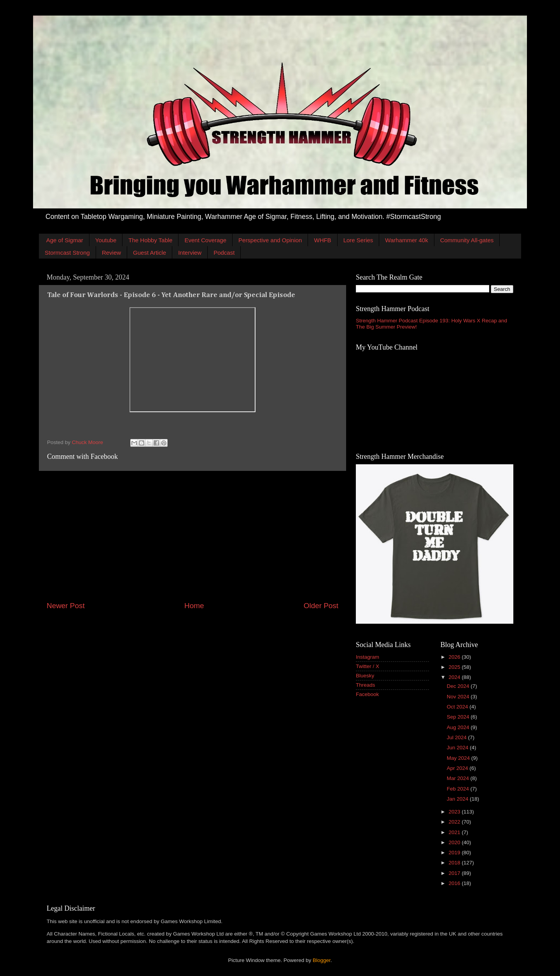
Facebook (367, 694)
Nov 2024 (459, 697)
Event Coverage (205, 240)
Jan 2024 (458, 799)
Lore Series (358, 240)
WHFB (322, 240)
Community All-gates (467, 240)
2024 (455, 677)
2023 (455, 812)
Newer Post (66, 606)
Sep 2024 (459, 717)
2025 (455, 667)
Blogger (322, 960)
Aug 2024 (459, 727)
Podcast (224, 253)
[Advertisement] (192, 536)
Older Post (321, 606)
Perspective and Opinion (270, 240)
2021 (455, 832)
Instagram (367, 657)
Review (111, 253)
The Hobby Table (150, 240)
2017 (455, 873)
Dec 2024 (459, 686)
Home (194, 606)
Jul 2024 (458, 737)
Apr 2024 (458, 768)
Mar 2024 (459, 778)
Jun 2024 (458, 748)
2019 (455, 853)
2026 (455, 657)
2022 (455, 822)
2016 (455, 883)
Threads (366, 685)
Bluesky (365, 676)
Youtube (106, 240)
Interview (190, 253)
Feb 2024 (459, 789)
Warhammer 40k (406, 240)
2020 (455, 842)
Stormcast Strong (67, 253)
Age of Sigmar (65, 240)
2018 (455, 863)
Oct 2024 (458, 707)
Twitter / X (367, 666)
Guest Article (150, 253)
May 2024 (459, 758)
